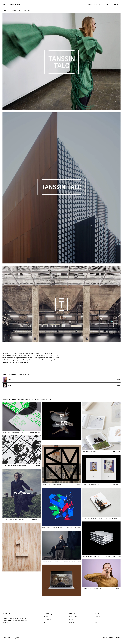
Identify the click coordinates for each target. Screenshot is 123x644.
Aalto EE (84, 485)
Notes (111, 638)
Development (78, 598)
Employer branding (76, 561)
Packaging (33, 432)
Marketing (38, 466)
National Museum (47, 485)
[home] (11, 4)
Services (99, 4)
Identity (39, 432)
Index (118, 638)
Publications (117, 452)
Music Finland (7, 432)
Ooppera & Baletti (47, 442)
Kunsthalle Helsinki (8, 466)
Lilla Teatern (6, 520)
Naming (79, 442)
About (108, 4)
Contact (117, 4)
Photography (109, 518)
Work (90, 4)
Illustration (71, 527)
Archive (6, 11)
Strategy (74, 442)
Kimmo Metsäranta (87, 452)
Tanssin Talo (16, 11)
